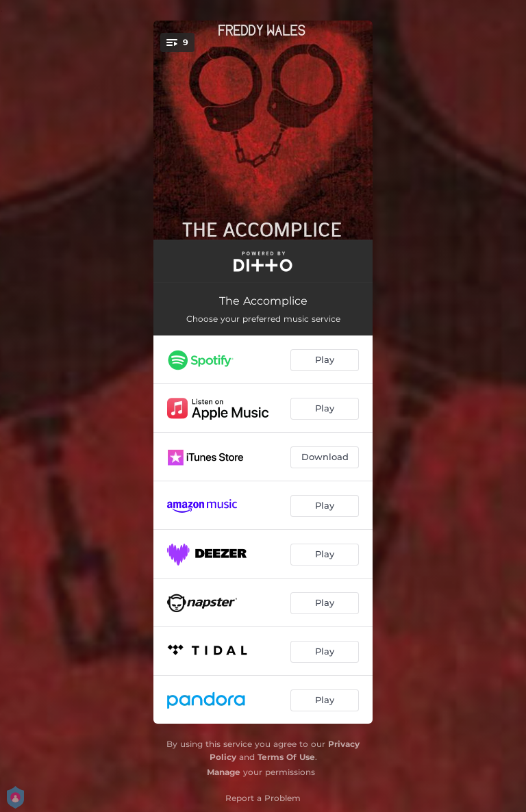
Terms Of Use (286, 757)
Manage (224, 772)
